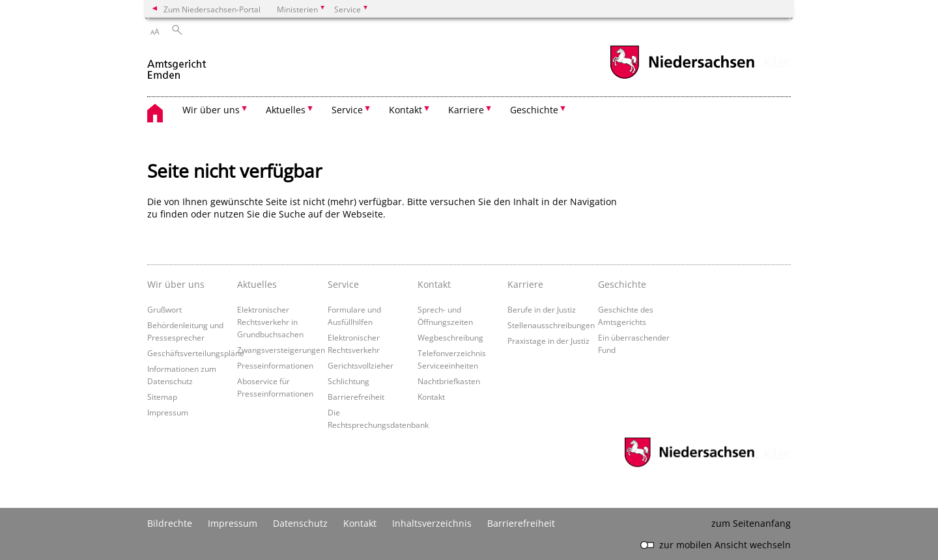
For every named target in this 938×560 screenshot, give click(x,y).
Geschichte (622, 284)
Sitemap (162, 397)
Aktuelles (257, 284)
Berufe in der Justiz (542, 309)
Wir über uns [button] (211, 110)
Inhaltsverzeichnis (432, 523)
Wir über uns (176, 284)
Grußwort (164, 309)
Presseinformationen (275, 365)
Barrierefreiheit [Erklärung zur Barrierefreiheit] (521, 523)
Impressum (168, 412)
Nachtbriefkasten (449, 381)
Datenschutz (300, 523)
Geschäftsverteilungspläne (196, 353)
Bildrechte (170, 523)
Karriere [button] (466, 110)
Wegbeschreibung (450, 337)
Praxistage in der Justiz (548, 341)
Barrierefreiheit (356, 397)
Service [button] (347, 110)
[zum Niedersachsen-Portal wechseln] (682, 77)
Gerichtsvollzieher (361, 365)
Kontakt (434, 284)
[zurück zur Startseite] (178, 64)
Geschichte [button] (534, 110)
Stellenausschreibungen (551, 325)
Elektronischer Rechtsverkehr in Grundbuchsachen (270, 322)
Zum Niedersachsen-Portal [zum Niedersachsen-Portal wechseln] (212, 9)
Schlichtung (348, 381)
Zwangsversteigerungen (281, 350)
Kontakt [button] (405, 110)
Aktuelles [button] (286, 110)
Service (343, 284)
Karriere (525, 284)
